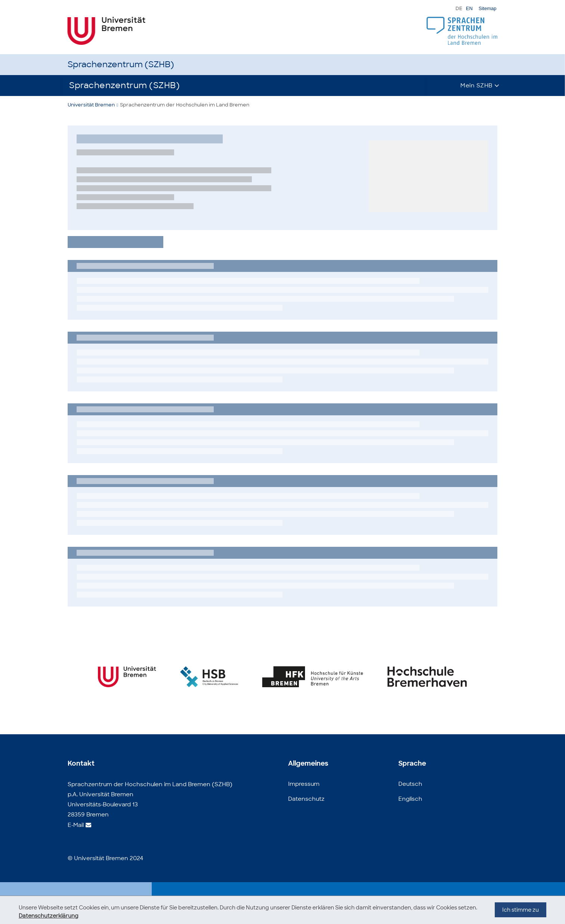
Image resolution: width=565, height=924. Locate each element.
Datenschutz (306, 799)
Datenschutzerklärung (49, 916)
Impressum (304, 784)
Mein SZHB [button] (476, 86)
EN (469, 8)
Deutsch (410, 784)
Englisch (410, 799)
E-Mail (76, 825)
